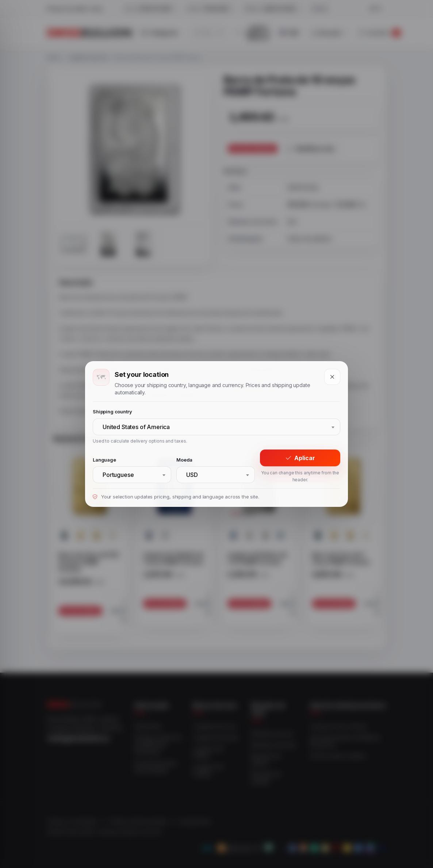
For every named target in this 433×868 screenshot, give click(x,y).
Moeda (184, 460)
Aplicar (300, 458)
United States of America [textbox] (136, 427)
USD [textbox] (192, 475)
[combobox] (216, 427)
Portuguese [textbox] (118, 475)
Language (104, 460)
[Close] (332, 377)
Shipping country (112, 412)
